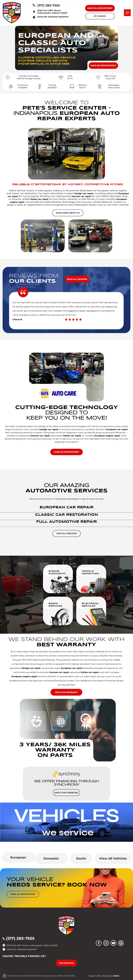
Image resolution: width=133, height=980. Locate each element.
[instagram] (106, 943)
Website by (108, 976)
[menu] (127, 13)
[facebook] (99, 943)
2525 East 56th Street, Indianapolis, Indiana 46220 (52, 12)
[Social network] (121, 943)
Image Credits (95, 976)
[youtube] (113, 943)
